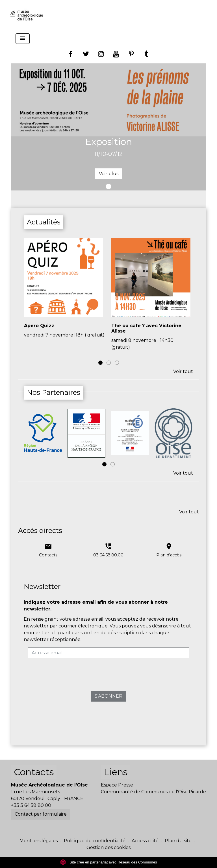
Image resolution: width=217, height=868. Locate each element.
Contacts (34, 772)
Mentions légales (39, 841)
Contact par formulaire (41, 814)
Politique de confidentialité (95, 841)
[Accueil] (27, 16)
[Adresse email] (108, 653)
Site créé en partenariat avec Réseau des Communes (109, 862)
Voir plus (109, 174)
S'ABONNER (108, 696)
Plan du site (178, 841)
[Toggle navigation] (23, 39)
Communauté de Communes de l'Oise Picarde (153, 792)
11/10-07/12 (108, 154)
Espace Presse (117, 785)
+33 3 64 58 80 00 (31, 805)
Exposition (108, 142)
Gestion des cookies (108, 847)
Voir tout (183, 371)
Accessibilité (145, 841)
